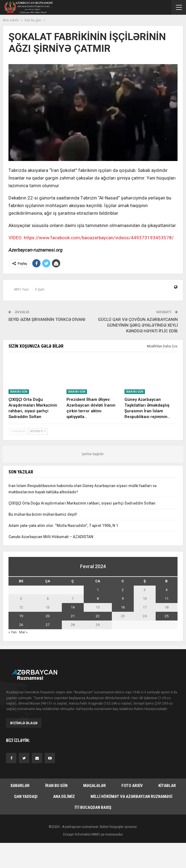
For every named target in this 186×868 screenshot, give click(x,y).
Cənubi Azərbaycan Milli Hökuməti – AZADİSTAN (51, 537)
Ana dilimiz (64, 797)
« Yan (13, 632)
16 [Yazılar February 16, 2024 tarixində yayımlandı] (123, 607)
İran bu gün (19, 392)
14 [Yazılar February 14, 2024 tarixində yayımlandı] (73, 607)
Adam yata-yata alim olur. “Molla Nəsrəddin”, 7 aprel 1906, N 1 (63, 526)
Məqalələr (95, 786)
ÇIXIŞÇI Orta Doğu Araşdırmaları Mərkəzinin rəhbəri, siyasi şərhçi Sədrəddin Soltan (82, 503)
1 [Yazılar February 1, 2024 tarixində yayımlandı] (98, 590)
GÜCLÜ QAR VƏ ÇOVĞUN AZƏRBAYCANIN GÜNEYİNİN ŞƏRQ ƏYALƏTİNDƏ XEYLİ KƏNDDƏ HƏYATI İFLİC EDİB (138, 325)
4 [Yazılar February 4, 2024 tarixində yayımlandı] (166, 590)
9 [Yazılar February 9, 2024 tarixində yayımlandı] (123, 599)
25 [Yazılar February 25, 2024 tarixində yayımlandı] (167, 616)
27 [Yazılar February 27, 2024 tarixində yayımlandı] (48, 625)
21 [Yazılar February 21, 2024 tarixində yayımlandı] (73, 616)
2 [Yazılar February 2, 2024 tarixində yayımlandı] (123, 590)
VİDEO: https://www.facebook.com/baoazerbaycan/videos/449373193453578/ (91, 238)
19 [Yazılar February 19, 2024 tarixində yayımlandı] (21, 616)
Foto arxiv (132, 786)
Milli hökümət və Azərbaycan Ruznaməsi (131, 797)
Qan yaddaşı (26, 797)
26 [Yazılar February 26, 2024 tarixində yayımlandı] (21, 625)
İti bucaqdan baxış (93, 807)
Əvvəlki (18, 431)
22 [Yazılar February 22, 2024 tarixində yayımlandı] (98, 616)
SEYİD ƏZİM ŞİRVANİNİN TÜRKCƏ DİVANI (47, 320)
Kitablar (167, 786)
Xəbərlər (20, 786)
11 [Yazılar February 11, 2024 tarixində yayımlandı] (167, 599)
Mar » (23, 632)
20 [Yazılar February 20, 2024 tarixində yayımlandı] (48, 616)
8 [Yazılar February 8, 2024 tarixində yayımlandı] (98, 599)
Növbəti (38, 431)
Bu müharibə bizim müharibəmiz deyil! (43, 514)
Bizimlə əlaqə (24, 723)
